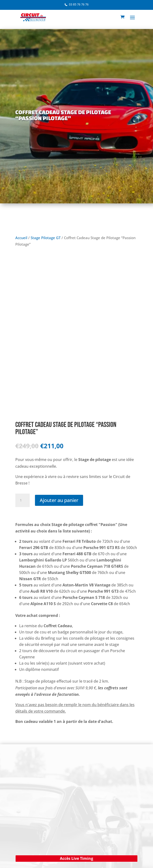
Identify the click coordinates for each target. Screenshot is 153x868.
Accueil (21, 238)
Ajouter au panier (59, 500)
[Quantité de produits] (23, 500)
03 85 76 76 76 (79, 4)
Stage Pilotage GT (46, 238)
